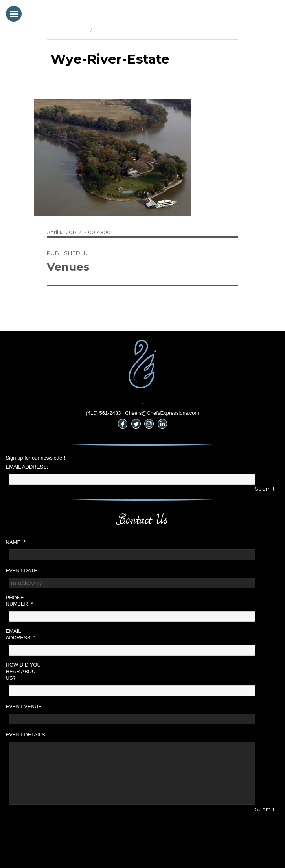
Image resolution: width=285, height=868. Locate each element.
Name (16, 542)
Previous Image (67, 29)
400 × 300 (98, 232)
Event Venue (24, 706)
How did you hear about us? (23, 671)
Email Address (21, 634)
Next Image (110, 29)
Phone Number (19, 601)
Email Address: (27, 467)
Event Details (26, 735)
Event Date (22, 570)
